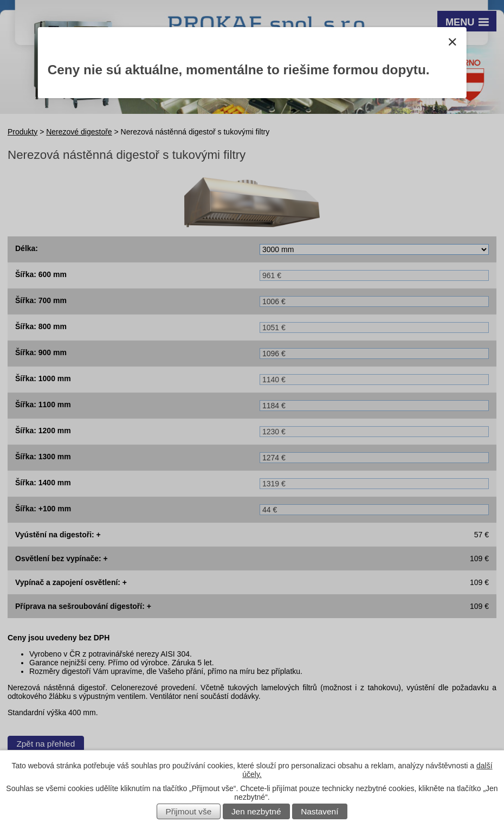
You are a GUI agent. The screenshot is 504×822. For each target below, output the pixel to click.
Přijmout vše (189, 811)
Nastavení (319, 811)
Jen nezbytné (256, 811)
